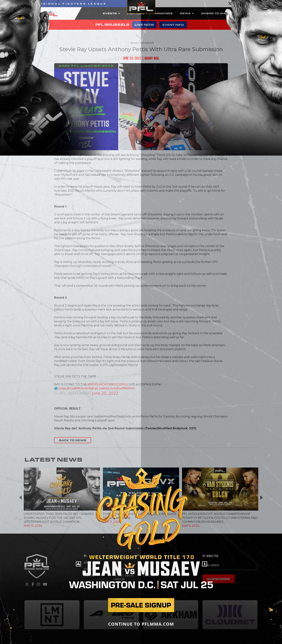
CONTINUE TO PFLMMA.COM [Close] (141, 624)
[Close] (270, 12)
